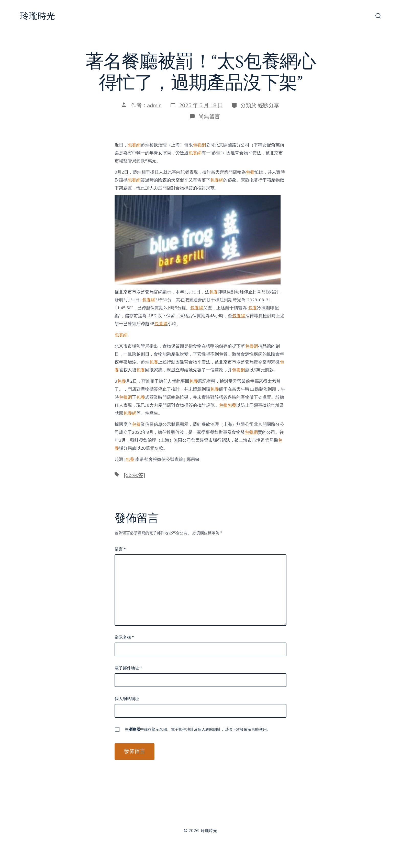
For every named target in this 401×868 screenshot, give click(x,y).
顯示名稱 (124, 637)
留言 (120, 549)
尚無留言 (209, 117)
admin (154, 105)
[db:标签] (135, 475)
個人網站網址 (127, 699)
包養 (250, 172)
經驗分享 (269, 105)
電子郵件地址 (128, 668)
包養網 (134, 145)
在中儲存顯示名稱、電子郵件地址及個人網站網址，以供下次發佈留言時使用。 (198, 729)
